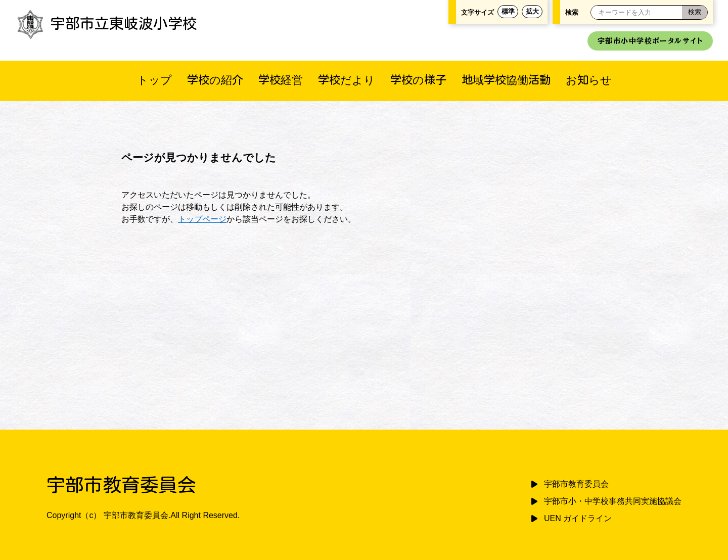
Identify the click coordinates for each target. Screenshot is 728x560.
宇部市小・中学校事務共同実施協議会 (613, 501)
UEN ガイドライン (578, 518)
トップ (154, 80)
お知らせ (589, 80)
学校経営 (281, 80)
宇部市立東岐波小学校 (106, 23)
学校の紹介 (215, 80)
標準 (508, 11)
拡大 (532, 11)
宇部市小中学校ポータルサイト (650, 41)
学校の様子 (418, 80)
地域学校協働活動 (506, 80)
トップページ (202, 219)
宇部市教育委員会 (576, 484)
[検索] (695, 12)
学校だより (347, 80)
